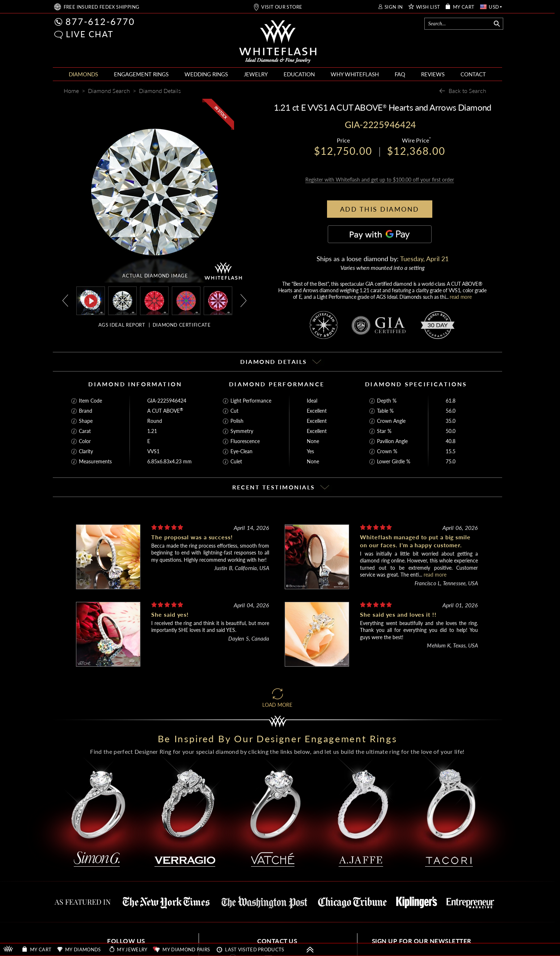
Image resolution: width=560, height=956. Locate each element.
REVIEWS (433, 74)
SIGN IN (394, 7)
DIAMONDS (83, 74)
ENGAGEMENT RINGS (141, 74)
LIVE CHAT (90, 34)
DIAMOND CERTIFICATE (182, 325)
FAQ (400, 74)
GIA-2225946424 (167, 394)
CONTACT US (277, 934)
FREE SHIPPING (102, 7)
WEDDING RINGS (206, 74)
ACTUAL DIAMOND (155, 276)
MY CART (464, 7)
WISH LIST (428, 7)
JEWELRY (256, 74)
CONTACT (473, 74)
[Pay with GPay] (380, 227)
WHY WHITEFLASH (355, 74)
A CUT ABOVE (165, 404)
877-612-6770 (100, 21)
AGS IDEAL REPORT (122, 325)
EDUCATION (299, 74)
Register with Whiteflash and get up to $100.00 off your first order (380, 173)
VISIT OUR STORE (282, 7)
